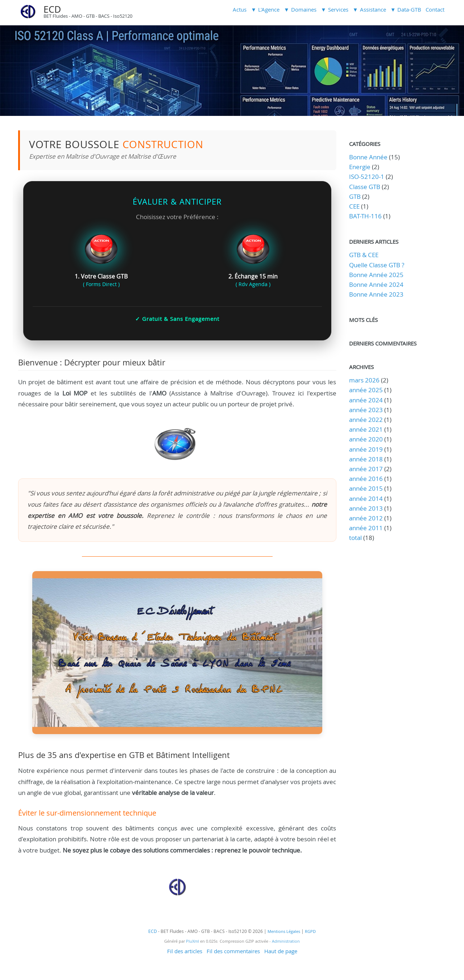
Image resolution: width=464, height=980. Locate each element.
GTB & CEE (364, 255)
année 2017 (366, 469)
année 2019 (366, 449)
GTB (355, 196)
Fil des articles (185, 951)
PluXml (192, 941)
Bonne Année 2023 (376, 294)
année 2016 (366, 479)
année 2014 (366, 499)
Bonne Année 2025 (376, 275)
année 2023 (366, 410)
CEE (354, 206)
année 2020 (366, 439)
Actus (240, 9)
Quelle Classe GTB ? (377, 265)
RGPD (310, 931)
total (356, 538)
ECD (52, 9)
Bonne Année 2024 (376, 284)
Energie (360, 167)
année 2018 (366, 459)
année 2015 (366, 488)
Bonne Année (368, 157)
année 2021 (366, 429)
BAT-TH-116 (365, 216)
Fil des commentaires (233, 951)
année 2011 (366, 528)
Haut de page (281, 951)
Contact (435, 9)
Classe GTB (365, 187)
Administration (286, 941)
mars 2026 (364, 380)
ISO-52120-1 (367, 177)
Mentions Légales (284, 931)
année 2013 (366, 508)
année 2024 (366, 400)
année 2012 (366, 518)
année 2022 (366, 420)
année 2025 (366, 390)
